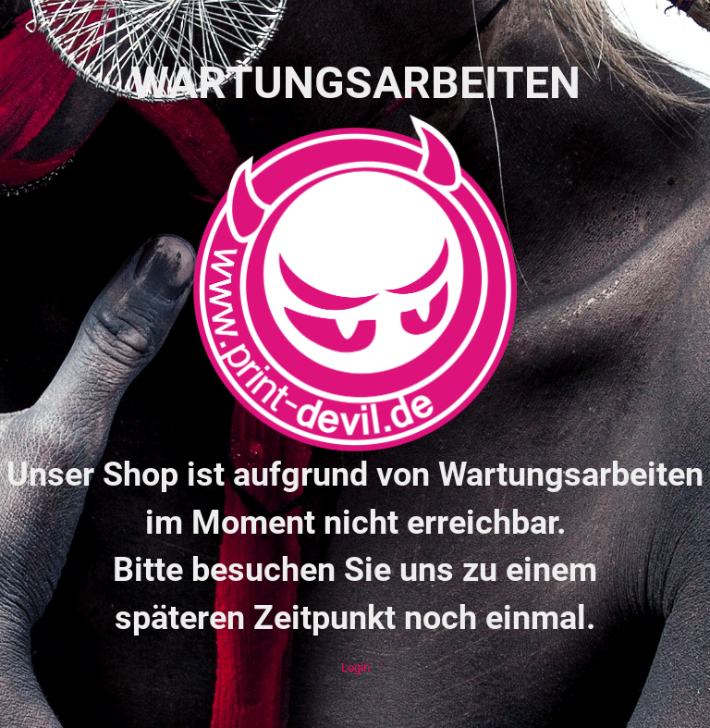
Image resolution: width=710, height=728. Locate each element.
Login (355, 667)
